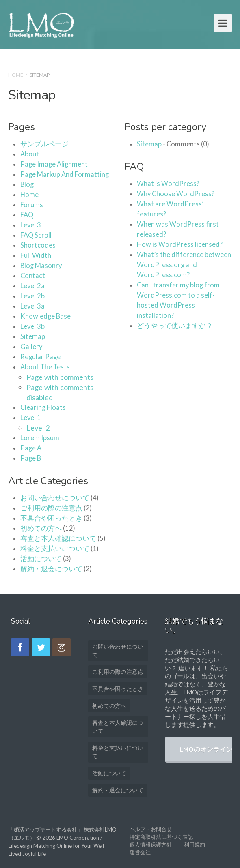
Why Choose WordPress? (176, 194)
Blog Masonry (41, 266)
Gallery (31, 347)
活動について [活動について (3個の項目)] (109, 773)
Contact (33, 276)
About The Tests (45, 367)
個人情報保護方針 (151, 844)
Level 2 (38, 428)
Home (16, 75)
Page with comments (60, 377)
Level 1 (31, 418)
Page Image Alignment (54, 164)
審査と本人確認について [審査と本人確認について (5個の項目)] (118, 727)
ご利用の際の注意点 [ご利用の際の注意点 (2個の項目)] (118, 672)
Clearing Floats (43, 407)
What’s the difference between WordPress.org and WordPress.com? (184, 265)
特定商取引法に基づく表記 (161, 837)
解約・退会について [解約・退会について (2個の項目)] (118, 790)
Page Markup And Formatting (65, 174)
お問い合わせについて (55, 498)
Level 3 (31, 225)
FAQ (27, 215)
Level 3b (32, 326)
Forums (32, 205)
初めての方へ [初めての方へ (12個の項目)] (109, 706)
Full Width (36, 255)
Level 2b (32, 296)
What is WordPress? (168, 184)
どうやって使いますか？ (175, 326)
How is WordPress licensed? (180, 244)
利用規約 (195, 844)
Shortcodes (38, 245)
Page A (31, 448)
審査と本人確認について (58, 538)
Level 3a (32, 306)
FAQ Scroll (36, 235)
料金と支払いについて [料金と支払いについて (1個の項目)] (118, 752)
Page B (31, 458)
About (30, 154)
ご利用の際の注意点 (51, 508)
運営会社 (140, 852)
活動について (41, 559)
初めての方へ (41, 528)
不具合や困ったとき (51, 518)
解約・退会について (51, 569)
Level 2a (32, 286)
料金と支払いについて (55, 549)
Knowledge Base (45, 316)
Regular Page (40, 357)
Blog (27, 184)
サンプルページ (44, 144)
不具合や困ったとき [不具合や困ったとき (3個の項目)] (118, 689)
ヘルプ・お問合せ (151, 829)
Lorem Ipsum (40, 438)
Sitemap (33, 336)
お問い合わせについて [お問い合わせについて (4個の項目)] (118, 650)
